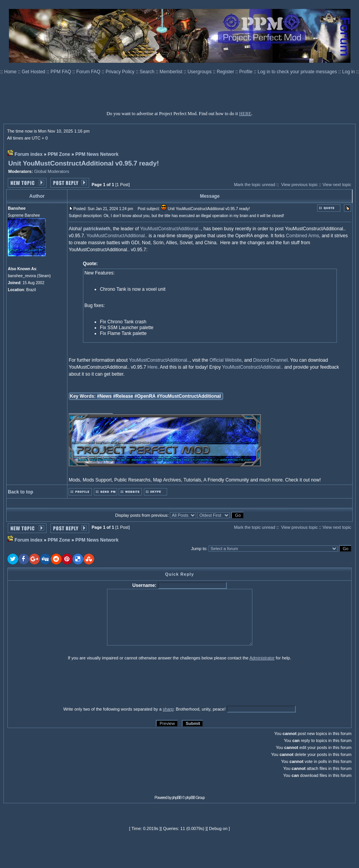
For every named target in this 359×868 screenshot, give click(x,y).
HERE (245, 114)
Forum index (29, 154)
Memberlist (172, 72)
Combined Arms (303, 236)
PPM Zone (59, 154)
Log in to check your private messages (298, 72)
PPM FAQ (61, 72)
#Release (123, 396)
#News (104, 396)
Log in (349, 72)
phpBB (177, 798)
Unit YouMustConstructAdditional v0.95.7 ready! (84, 163)
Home (11, 72)
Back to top (20, 492)
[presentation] (67, 683)
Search (148, 72)
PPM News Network (97, 154)
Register (226, 72)
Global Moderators (52, 171)
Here (152, 367)
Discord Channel (270, 360)
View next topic (337, 185)
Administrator (262, 658)
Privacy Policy (121, 72)
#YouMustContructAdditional (189, 396)
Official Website (225, 360)
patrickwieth (97, 229)
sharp (168, 709)
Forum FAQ (89, 72)
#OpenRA (145, 396)
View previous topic (299, 185)
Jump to (199, 549)
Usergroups (200, 72)
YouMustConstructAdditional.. (170, 229)
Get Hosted (34, 72)
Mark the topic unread (254, 185)
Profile (246, 72)
